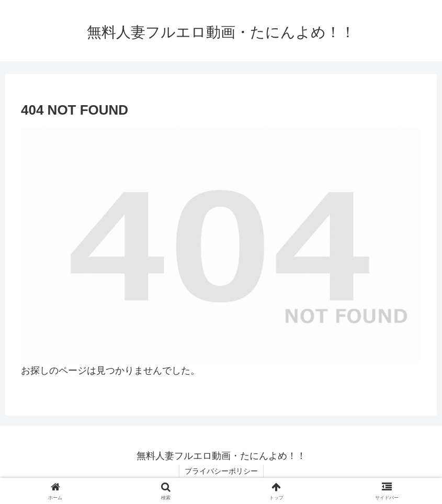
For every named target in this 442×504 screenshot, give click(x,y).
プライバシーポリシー (221, 471)
